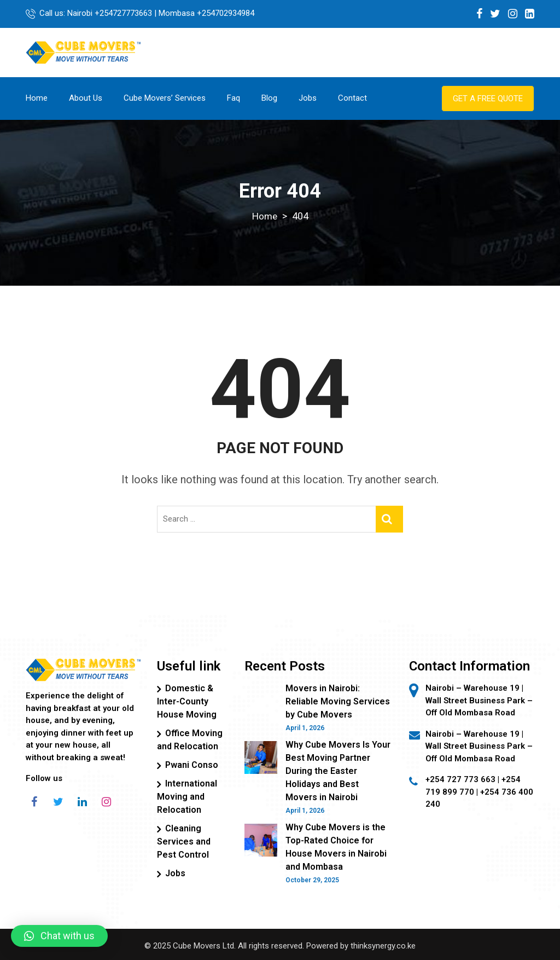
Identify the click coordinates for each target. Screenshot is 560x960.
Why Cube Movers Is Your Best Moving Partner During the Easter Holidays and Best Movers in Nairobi (338, 770)
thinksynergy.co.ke (383, 945)
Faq (234, 97)
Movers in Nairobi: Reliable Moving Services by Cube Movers (338, 701)
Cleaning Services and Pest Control (184, 841)
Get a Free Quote (488, 98)
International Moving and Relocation (187, 796)
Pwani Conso (192, 764)
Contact (352, 97)
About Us (86, 97)
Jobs (308, 97)
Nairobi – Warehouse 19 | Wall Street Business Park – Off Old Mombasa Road (479, 746)
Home (37, 97)
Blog (269, 97)
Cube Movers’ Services (165, 97)
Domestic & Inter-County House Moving (187, 701)
